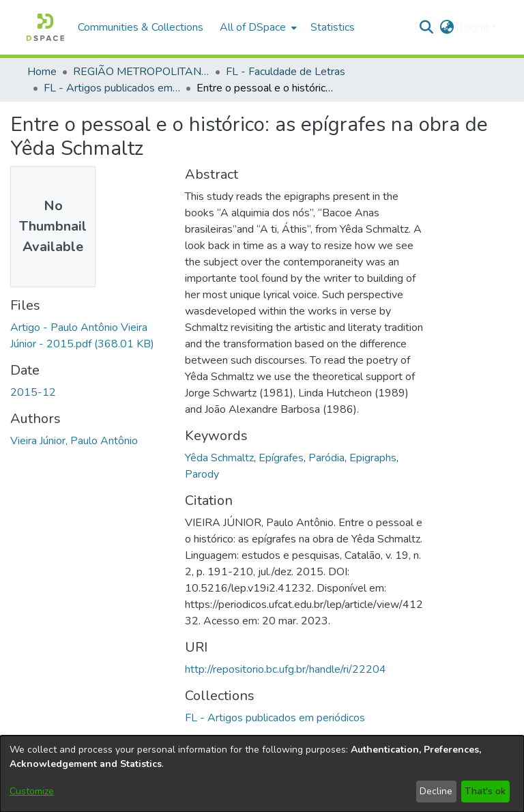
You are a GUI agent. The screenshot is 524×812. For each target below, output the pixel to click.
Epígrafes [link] (281, 458)
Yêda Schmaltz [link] (219, 458)
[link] (275, 718)
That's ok (485, 791)
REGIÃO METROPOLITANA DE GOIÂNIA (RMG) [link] (141, 72)
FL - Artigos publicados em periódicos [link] (112, 88)
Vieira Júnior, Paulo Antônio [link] (74, 441)
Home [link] (42, 72)
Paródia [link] (326, 458)
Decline (436, 791)
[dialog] (262, 774)
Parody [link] (202, 474)
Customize (32, 791)
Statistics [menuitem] (333, 27)
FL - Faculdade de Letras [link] (286, 72)
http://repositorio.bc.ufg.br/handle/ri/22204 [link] (286, 669)
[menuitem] (257, 27)
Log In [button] (475, 27)
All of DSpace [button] (253, 27)
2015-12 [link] (33, 392)
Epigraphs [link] (373, 458)
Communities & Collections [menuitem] (141, 27)
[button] (45, 27)
